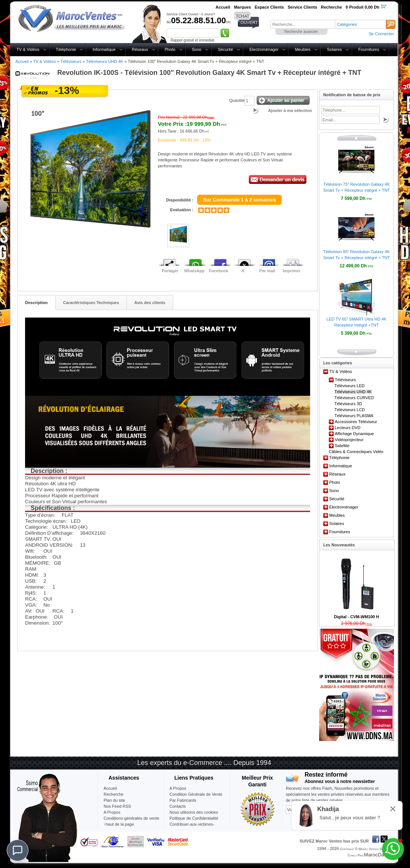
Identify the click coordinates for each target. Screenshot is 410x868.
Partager (170, 271)
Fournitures (369, 49)
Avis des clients (150, 303)
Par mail (267, 271)
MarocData (376, 855)
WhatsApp (194, 271)
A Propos (178, 788)
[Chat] (18, 850)
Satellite (342, 446)
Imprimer (292, 271)
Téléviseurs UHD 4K (105, 61)
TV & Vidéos (28, 49)
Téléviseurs (71, 61)
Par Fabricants (183, 800)
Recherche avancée (301, 32)
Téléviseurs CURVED (354, 398)
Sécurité (225, 49)
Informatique (104, 49)
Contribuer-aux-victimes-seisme (192, 827)
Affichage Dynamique (354, 434)
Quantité (237, 100)
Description (36, 303)
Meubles (303, 49)
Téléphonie (66, 49)
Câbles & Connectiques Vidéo (356, 452)
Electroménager (264, 49)
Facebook (219, 271)
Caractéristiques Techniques (91, 303)
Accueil (22, 61)
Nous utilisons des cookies (194, 812)
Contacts (178, 806)
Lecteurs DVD (348, 428)
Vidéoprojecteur (349, 440)
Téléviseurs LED (350, 386)
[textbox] (303, 24)
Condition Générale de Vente (196, 794)
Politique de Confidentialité (194, 818)
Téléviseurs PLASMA (354, 416)
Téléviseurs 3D (348, 404)
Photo (170, 49)
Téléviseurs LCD (350, 410)
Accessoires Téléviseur (356, 422)
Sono (197, 49)
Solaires (334, 49)
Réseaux (140, 49)
